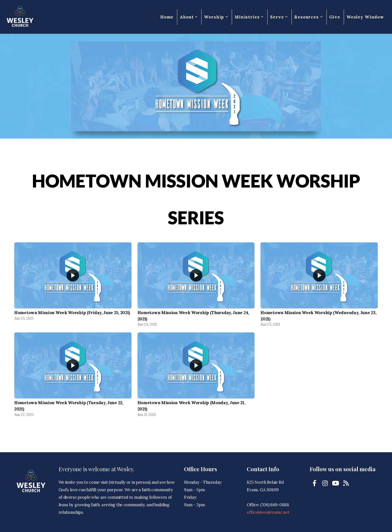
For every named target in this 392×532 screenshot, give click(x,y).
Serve (279, 17)
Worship (216, 17)
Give (335, 17)
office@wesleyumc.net (268, 512)
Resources (308, 17)
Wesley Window (365, 17)
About (189, 17)
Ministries (249, 17)
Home (167, 17)
